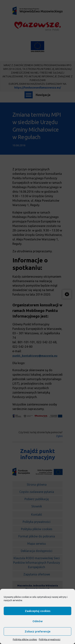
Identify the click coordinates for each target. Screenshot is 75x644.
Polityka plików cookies (25, 639)
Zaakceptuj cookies (38, 611)
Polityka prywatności (50, 639)
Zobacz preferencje (38, 631)
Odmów (38, 621)
